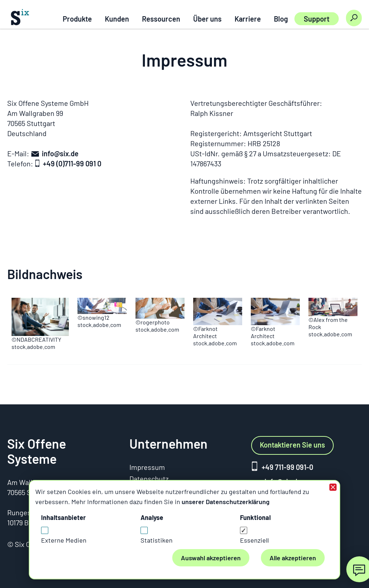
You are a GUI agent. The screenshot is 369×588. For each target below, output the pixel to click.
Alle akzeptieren (293, 558)
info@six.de (60, 153)
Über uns (207, 19)
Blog (281, 19)
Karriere (248, 19)
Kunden (117, 19)
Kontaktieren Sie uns (292, 445)
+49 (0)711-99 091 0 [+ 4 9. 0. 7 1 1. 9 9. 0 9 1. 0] (72, 163)
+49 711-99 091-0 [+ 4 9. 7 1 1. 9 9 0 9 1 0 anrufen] (287, 467)
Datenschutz (149, 479)
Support (317, 19)
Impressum (147, 467)
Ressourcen (161, 19)
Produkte (77, 19)
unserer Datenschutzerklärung (226, 502)
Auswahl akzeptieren (211, 558)
